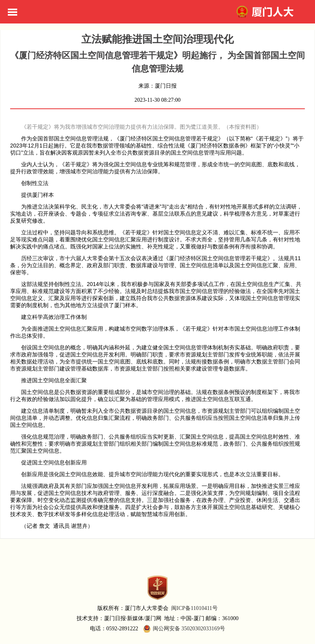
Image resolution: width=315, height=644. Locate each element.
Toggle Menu (13, 12)
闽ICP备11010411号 (194, 608)
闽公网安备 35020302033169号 (183, 629)
